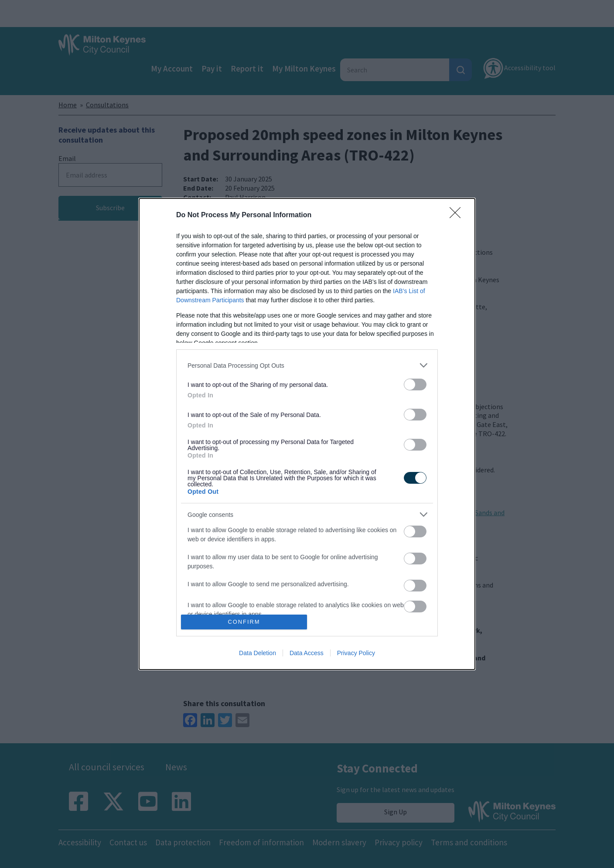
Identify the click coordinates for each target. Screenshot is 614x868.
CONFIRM (244, 622)
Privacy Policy (356, 653)
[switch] (415, 384)
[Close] (458, 215)
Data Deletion (258, 653)
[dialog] (307, 434)
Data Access (307, 653)
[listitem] (307, 365)
